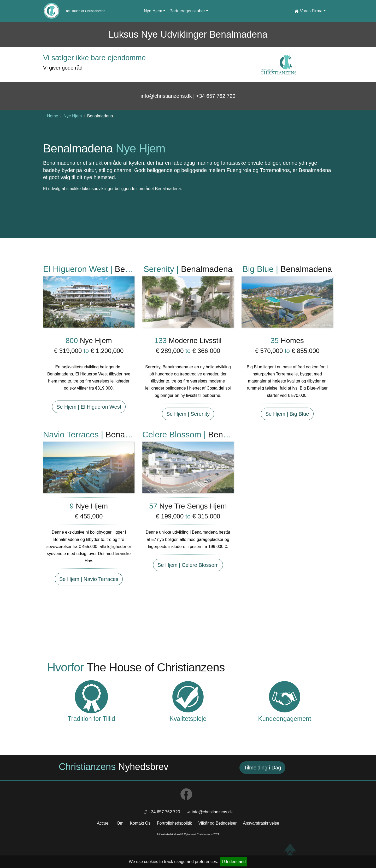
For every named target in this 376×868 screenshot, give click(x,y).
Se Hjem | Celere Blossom (188, 565)
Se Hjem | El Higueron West (89, 407)
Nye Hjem (73, 116)
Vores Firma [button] (309, 11)
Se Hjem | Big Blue (287, 414)
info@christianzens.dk (212, 812)
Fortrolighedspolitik (174, 823)
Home (53, 116)
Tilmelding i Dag (263, 768)
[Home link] (51, 11)
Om (120, 823)
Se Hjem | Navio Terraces (89, 579)
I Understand (234, 862)
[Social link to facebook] (188, 795)
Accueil (104, 823)
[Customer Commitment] (285, 697)
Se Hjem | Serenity (188, 414)
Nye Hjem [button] (153, 11)
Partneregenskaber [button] (187, 11)
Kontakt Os (140, 823)
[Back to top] (290, 851)
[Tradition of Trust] (91, 697)
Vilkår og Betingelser (218, 823)
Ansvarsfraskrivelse (261, 823)
